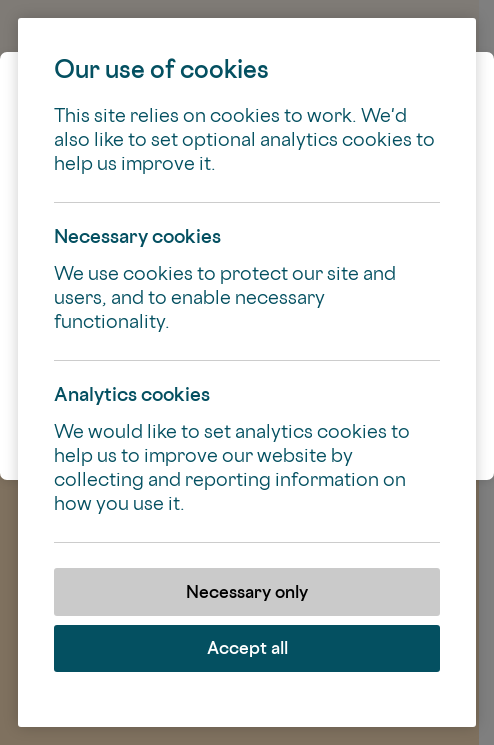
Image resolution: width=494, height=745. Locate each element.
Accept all (247, 647)
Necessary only (247, 591)
